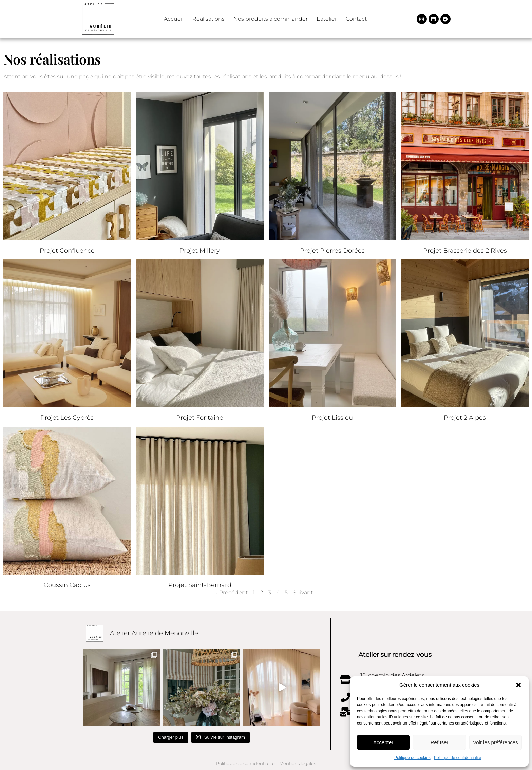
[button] (518, 685)
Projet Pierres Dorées (332, 251)
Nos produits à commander (271, 19)
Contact (356, 19)
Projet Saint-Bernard (200, 585)
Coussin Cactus (67, 585)
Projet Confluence (67, 251)
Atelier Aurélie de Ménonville (154, 633)
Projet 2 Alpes (465, 418)
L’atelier (327, 19)
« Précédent (232, 593)
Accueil (174, 19)
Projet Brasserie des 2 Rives (465, 251)
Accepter (383, 742)
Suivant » (305, 593)
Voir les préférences (496, 742)
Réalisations (208, 19)
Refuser (440, 742)
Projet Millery (200, 251)
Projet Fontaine (200, 418)
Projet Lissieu (332, 418)
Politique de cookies (412, 758)
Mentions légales (298, 763)
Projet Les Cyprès (67, 418)
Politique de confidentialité (458, 758)
